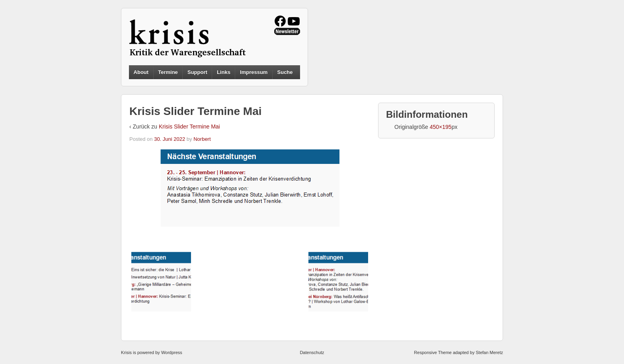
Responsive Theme (433, 352)
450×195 (441, 127)
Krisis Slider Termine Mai (189, 127)
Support (197, 72)
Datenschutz (312, 352)
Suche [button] (285, 72)
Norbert (202, 139)
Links (224, 72)
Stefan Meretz (489, 352)
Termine (168, 72)
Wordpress (172, 352)
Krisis (126, 352)
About (141, 72)
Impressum (254, 72)
